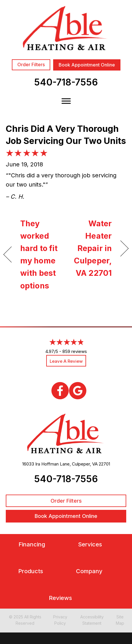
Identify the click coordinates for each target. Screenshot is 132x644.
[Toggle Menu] (66, 101)
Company (89, 571)
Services (90, 545)
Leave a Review (66, 361)
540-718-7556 (66, 82)
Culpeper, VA (85, 464)
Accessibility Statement (92, 620)
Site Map (120, 620)
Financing (32, 545)
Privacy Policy (60, 620)
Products (31, 571)
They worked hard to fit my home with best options (39, 255)
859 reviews (75, 351)
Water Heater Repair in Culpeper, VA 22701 (91, 248)
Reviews (60, 598)
